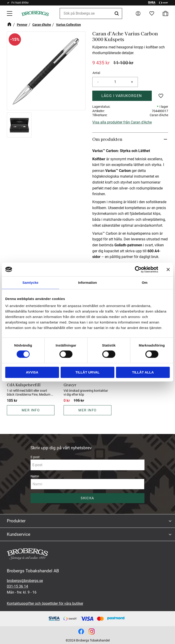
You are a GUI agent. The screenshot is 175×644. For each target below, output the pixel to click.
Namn (35, 476)
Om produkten (107, 139)
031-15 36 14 (17, 586)
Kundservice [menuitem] (19, 534)
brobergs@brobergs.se (25, 581)
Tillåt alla (143, 372)
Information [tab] (88, 283)
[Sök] (117, 13)
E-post (35, 457)
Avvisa (32, 372)
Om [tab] (145, 283)
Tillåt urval (87, 372)
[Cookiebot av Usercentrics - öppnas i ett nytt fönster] (138, 269)
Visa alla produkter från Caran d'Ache (122, 122)
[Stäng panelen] (168, 269)
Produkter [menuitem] (16, 521)
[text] (101, 63)
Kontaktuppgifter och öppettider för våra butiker (45, 603)
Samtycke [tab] (30, 283)
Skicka (87, 498)
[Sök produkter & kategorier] (91, 13)
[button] (10, 13)
